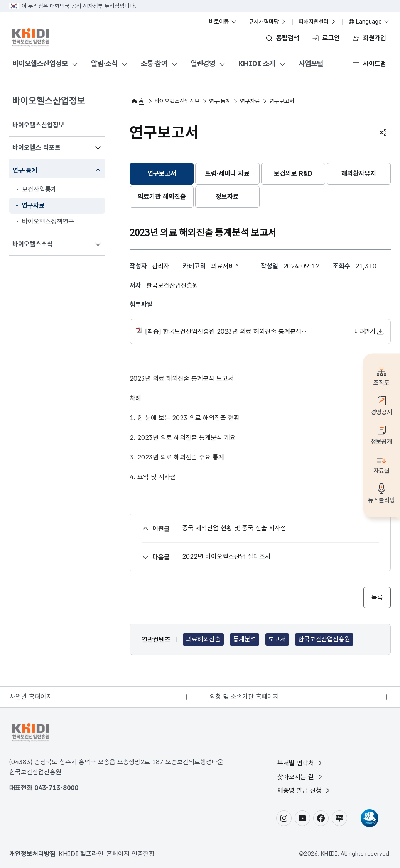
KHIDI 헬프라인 (81, 854)
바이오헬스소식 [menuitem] (32, 243)
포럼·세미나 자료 (227, 173)
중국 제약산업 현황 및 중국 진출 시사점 (234, 528)
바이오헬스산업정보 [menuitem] (38, 125)
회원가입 (375, 38)
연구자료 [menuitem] (33, 205)
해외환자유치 (359, 173)
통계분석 (245, 639)
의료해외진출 (203, 639)
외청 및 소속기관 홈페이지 (244, 697)
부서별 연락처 (300, 763)
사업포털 (311, 64)
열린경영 (203, 64)
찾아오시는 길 (300, 777)
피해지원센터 (317, 22)
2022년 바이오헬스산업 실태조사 (226, 556)
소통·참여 (154, 64)
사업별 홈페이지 (31, 697)
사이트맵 (375, 64)
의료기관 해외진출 (162, 197)
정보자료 (227, 197)
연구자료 (250, 101)
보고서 (277, 639)
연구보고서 (162, 173)
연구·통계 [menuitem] (25, 170)
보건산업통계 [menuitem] (39, 189)
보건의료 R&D (293, 173)
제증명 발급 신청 (304, 790)
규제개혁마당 (268, 22)
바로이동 (223, 22)
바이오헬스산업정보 (40, 64)
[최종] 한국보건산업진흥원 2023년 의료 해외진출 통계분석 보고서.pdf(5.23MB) (260, 332)
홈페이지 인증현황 (131, 854)
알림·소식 (104, 64)
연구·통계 (220, 101)
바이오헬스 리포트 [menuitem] (36, 147)
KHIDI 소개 (257, 64)
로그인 (331, 38)
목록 (377, 597)
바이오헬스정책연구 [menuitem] (48, 221)
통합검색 (288, 38)
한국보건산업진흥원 (324, 639)
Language (369, 22)
